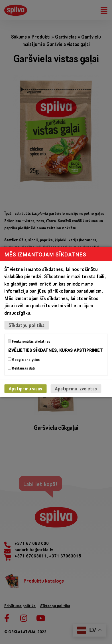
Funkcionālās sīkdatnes (29, 341)
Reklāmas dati (21, 368)
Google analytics (24, 360)
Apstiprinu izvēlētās (76, 389)
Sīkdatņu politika (27, 325)
